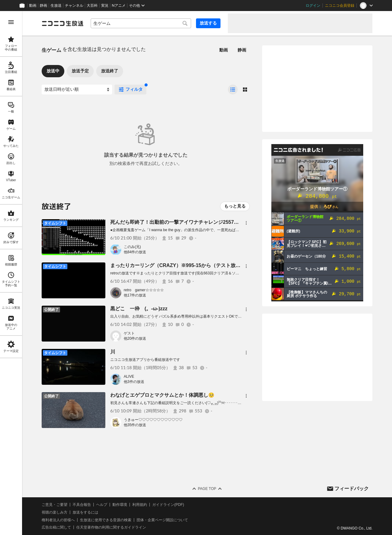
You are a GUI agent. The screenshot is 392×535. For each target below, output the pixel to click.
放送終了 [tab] (110, 71)
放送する (208, 23)
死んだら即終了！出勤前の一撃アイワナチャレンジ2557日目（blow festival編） (199, 222)
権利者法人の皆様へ (58, 520)
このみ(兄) (132, 247)
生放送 (56, 6)
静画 (43, 6)
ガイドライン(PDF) (168, 505)
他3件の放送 (134, 382)
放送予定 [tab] (80, 71)
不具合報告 (82, 505)
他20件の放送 (135, 338)
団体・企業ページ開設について (162, 520)
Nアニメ (119, 6)
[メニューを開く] (11, 22)
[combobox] (141, 23)
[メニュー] (246, 223)
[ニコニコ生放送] (62, 23)
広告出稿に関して (56, 527)
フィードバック (352, 489)
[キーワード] (141, 23)
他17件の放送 (135, 295)
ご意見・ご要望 (55, 505)
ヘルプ (102, 505)
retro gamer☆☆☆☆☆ (144, 290)
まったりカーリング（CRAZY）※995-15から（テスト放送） (178, 265)
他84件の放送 (135, 252)
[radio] (233, 90)
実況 (105, 6)
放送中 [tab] (53, 71)
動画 (33, 6)
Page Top (207, 489)
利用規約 (140, 505)
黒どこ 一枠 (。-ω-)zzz (139, 309)
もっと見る (235, 206)
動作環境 (120, 505)
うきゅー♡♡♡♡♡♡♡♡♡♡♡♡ (153, 420)
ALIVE (129, 376)
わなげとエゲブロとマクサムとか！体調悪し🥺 (162, 395)
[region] (11, 273)
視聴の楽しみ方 (55, 512)
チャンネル (74, 6)
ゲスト (129, 333)
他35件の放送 (135, 425)
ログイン (313, 6)
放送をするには (85, 512)
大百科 (92, 6)
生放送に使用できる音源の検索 (106, 520)
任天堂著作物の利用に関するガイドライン (111, 527)
